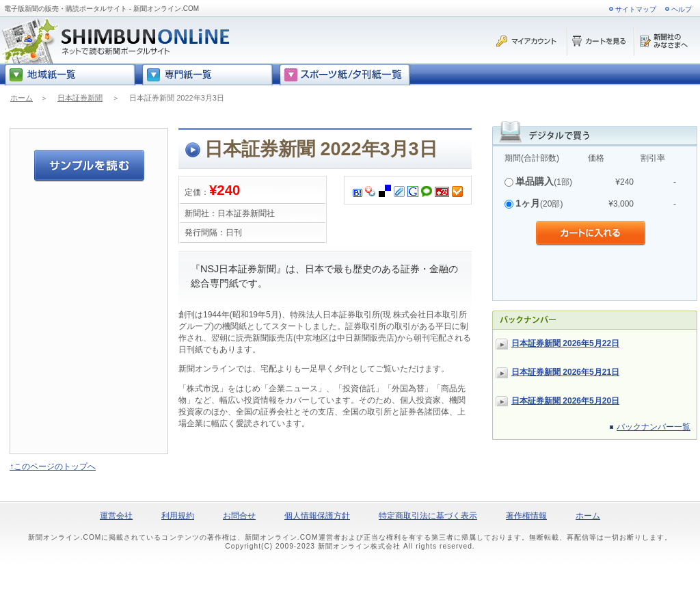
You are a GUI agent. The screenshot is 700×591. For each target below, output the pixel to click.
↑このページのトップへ (53, 467)
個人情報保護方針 (317, 516)
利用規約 (178, 516)
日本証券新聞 (80, 98)
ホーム (22, 98)
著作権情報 (526, 516)
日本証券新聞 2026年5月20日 (565, 401)
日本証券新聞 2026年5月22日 (565, 343)
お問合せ (239, 516)
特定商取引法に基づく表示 (428, 516)
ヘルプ (682, 9)
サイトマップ (636, 9)
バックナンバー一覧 (654, 427)
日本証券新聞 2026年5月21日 (565, 372)
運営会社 (116, 516)
